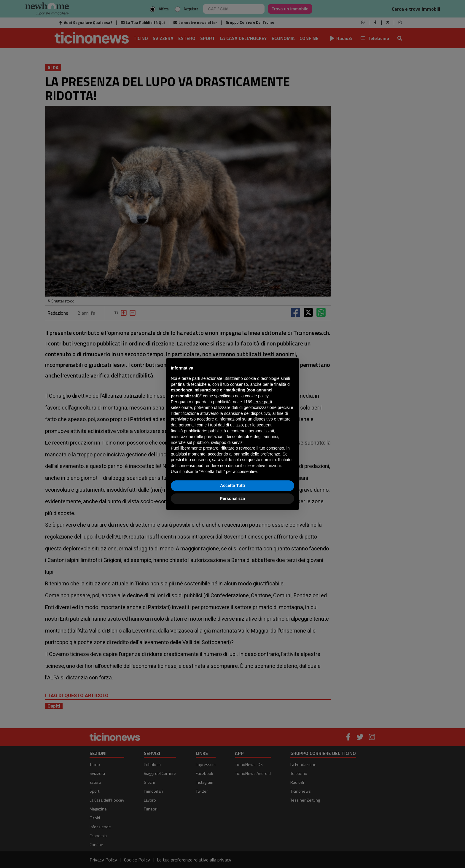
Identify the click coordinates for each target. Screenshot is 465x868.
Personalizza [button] (233, 498)
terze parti (263, 402)
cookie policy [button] (257, 396)
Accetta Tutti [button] (232, 485)
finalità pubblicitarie (188, 431)
